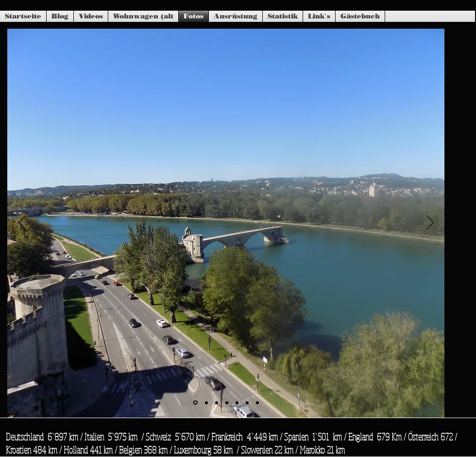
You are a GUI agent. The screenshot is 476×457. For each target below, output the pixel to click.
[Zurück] (22, 223)
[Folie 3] (217, 403)
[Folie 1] (195, 403)
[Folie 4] (227, 403)
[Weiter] (430, 223)
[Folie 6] (247, 403)
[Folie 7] (257, 403)
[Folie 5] (237, 403)
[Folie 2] (206, 403)
